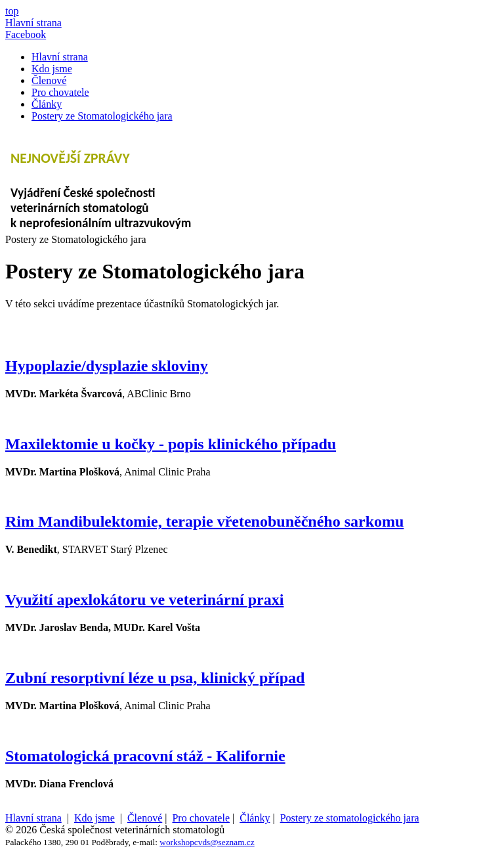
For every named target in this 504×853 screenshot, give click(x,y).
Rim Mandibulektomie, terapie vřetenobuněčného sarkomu (204, 521)
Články (47, 104)
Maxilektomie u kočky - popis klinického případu (171, 444)
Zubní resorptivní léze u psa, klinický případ (155, 678)
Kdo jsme (52, 69)
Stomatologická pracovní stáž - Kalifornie (145, 756)
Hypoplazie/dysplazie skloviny (107, 366)
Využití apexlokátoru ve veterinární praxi (144, 600)
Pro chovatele (60, 92)
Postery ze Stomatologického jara (102, 116)
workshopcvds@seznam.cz (207, 842)
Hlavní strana (60, 57)
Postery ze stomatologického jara (350, 818)
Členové (49, 80)
